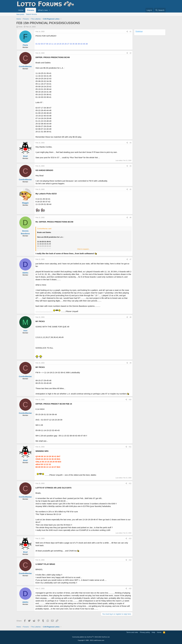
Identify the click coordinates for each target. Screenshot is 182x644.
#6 (130, 218)
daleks (25, 273)
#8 (130, 317)
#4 (130, 166)
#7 (130, 259)
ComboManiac (25, 66)
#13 (130, 539)
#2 (130, 53)
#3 (130, 143)
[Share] (127, 32)
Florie (20, 27)
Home (21, 10)
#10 (130, 400)
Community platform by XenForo (91, 637)
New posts (20, 14)
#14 (130, 560)
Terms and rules (132, 632)
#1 (130, 32)
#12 (130, 483)
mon (25, 331)
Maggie (25, 203)
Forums (31, 10)
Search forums (32, 14)
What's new (43, 10)
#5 (130, 189)
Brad (25, 156)
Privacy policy (145, 632)
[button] (50, 10)
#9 (130, 363)
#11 (130, 447)
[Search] (160, 10)
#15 (130, 589)
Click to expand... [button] (84, 249)
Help (153, 632)
